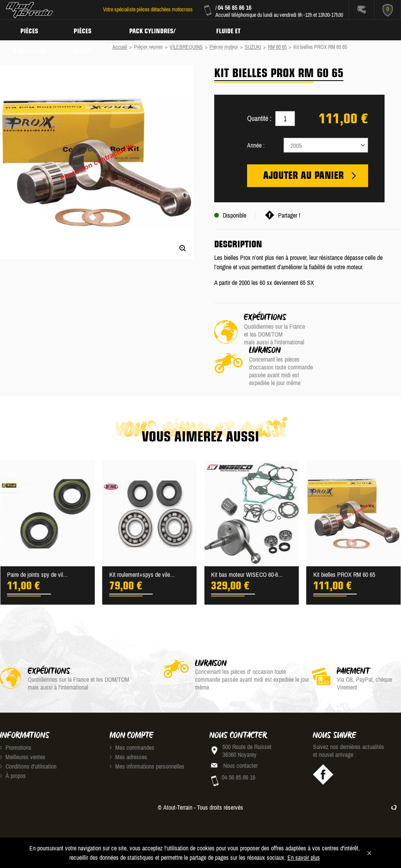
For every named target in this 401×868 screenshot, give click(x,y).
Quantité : (259, 118)
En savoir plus (304, 857)
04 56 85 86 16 (235, 7)
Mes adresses (128, 733)
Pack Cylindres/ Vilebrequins (156, 30)
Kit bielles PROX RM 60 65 (344, 550)
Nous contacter (240, 741)
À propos (13, 751)
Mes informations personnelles (147, 742)
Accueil (120, 47)
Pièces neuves (85, 30)
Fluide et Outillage (234, 30)
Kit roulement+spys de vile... (142, 550)
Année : (256, 145)
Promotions (16, 723)
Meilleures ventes (23, 733)
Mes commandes (132, 723)
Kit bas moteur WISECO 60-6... (247, 550)
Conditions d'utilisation (28, 742)
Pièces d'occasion (30, 30)
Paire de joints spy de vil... (37, 550)
